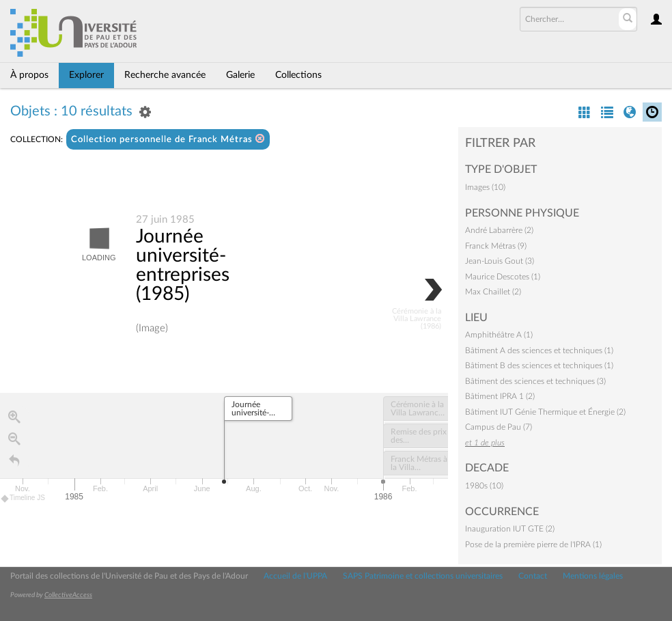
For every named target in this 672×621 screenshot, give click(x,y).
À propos (29, 75)
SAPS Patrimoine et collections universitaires (423, 576)
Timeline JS (24, 498)
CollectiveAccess (68, 595)
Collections (298, 75)
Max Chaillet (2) (493, 292)
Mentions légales (593, 576)
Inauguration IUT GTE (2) (510, 529)
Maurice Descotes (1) (503, 277)
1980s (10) (484, 486)
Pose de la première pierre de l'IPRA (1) (533, 544)
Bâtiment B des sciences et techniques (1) (539, 365)
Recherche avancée (165, 75)
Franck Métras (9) (496, 246)
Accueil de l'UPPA (295, 576)
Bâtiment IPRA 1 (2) (500, 396)
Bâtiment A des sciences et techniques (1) (539, 350)
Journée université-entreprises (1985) (183, 265)
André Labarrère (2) (499, 230)
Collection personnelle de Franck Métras (168, 139)
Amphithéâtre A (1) (499, 335)
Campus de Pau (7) (499, 427)
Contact (533, 576)
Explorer (86, 75)
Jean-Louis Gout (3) (500, 261)
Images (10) (485, 187)
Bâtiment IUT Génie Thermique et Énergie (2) (545, 412)
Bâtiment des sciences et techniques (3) (535, 381)
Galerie (240, 75)
